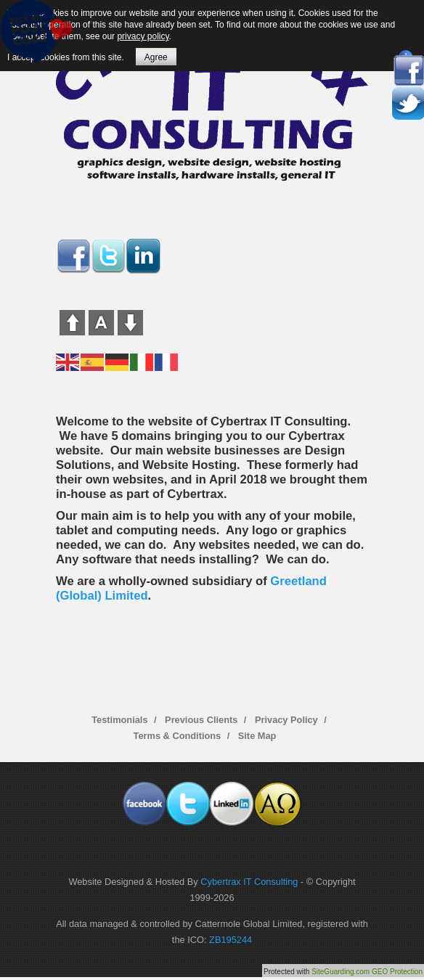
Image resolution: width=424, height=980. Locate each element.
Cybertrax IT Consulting (249, 882)
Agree (156, 57)
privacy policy (143, 36)
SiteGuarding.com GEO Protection (367, 972)
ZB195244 (231, 940)
